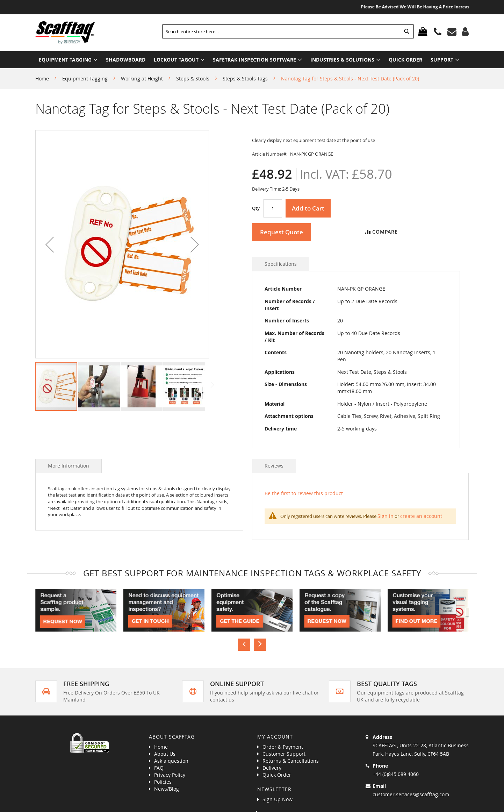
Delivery (272, 768)
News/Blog (167, 789)
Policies (163, 782)
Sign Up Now (278, 799)
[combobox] (288, 31)
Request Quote (282, 232)
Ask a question (171, 761)
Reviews (274, 466)
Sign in (386, 516)
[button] (50, 244)
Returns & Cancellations (291, 761)
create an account (421, 516)
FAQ (159, 768)
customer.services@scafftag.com (411, 794)
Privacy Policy (170, 775)
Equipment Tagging (85, 79)
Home (42, 79)
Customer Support (284, 754)
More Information (69, 466)
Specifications (281, 264)
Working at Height (142, 79)
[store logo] (65, 33)
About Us (165, 754)
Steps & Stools (193, 79)
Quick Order (277, 775)
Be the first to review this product (304, 493)
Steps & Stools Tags (245, 79)
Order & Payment (283, 747)
